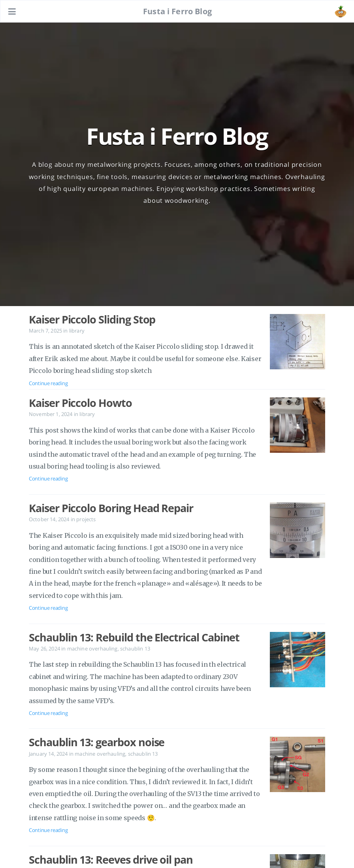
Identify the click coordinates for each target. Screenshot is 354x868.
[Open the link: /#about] (341, 11)
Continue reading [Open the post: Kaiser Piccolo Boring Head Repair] (48, 608)
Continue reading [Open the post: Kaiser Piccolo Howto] (48, 478)
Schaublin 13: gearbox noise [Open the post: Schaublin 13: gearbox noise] (97, 742)
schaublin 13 (135, 649)
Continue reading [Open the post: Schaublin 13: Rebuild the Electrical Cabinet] (48, 713)
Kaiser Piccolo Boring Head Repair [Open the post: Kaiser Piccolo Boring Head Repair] (111, 508)
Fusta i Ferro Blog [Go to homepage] (177, 11)
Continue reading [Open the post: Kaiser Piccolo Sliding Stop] (48, 383)
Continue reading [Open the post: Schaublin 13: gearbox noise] (48, 830)
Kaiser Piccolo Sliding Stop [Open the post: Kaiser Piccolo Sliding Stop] (92, 320)
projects (86, 519)
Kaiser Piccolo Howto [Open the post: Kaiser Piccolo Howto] (80, 403)
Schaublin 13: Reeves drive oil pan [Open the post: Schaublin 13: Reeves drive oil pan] (111, 860)
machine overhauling (92, 649)
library (77, 331)
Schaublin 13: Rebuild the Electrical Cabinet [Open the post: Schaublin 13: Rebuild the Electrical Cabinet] (134, 637)
